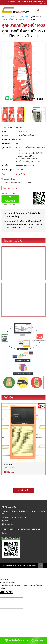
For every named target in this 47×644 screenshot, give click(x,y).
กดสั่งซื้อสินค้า (10, 188)
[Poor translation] (9, 592)
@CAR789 (9, 524)
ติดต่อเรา (5, 533)
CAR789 (10, 199)
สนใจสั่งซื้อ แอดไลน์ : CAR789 (23, 641)
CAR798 (8, 521)
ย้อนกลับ (24, 490)
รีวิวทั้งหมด (36, 529)
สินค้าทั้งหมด (12, 18)
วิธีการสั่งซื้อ (25, 529)
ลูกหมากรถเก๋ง (22, 131)
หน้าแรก (4, 18)
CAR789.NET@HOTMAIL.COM (16, 517)
